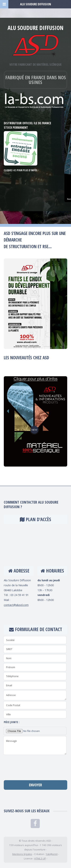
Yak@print (52, 854)
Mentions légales (22, 854)
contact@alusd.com (16, 605)
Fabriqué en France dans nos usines (36, 80)
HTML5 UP (40, 858)
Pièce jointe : (12, 722)
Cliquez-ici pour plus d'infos (20, 170)
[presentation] (36, 766)
